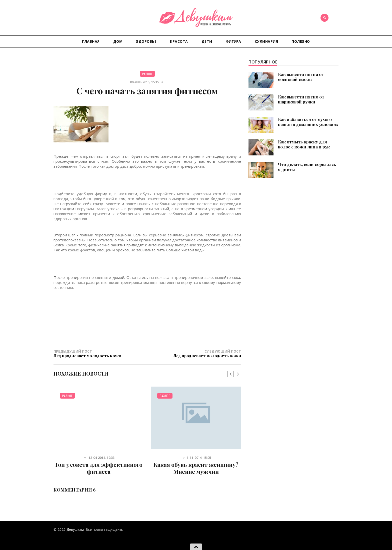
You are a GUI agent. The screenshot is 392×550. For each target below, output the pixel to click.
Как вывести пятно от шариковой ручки (301, 99)
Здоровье (146, 41)
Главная (91, 41)
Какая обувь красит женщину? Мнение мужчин (196, 468)
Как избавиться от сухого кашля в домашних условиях (308, 122)
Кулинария (266, 41)
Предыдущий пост (100, 353)
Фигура (233, 41)
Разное (147, 74)
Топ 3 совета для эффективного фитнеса (98, 468)
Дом (118, 41)
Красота (179, 41)
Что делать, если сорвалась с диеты (307, 167)
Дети (207, 41)
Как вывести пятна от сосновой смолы (301, 77)
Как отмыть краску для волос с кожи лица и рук (304, 144)
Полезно (301, 41)
